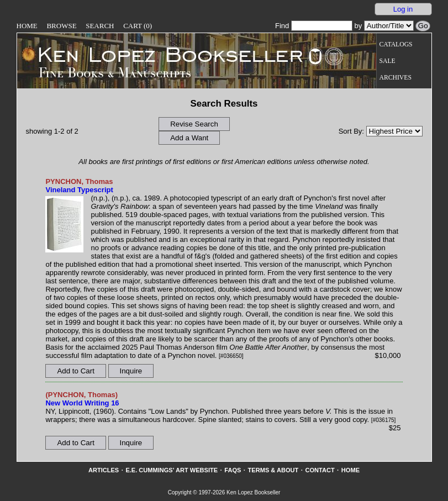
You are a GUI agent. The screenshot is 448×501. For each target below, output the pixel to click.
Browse (61, 26)
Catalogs (396, 44)
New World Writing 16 (82, 403)
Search (100, 26)
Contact (320, 470)
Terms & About (273, 470)
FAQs (233, 470)
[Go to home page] (163, 54)
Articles (104, 470)
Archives (396, 78)
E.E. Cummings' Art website (172, 470)
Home (27, 26)
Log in (403, 9)
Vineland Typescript (79, 190)
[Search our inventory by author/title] (389, 26)
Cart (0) (138, 26)
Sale (388, 61)
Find (314, 26)
